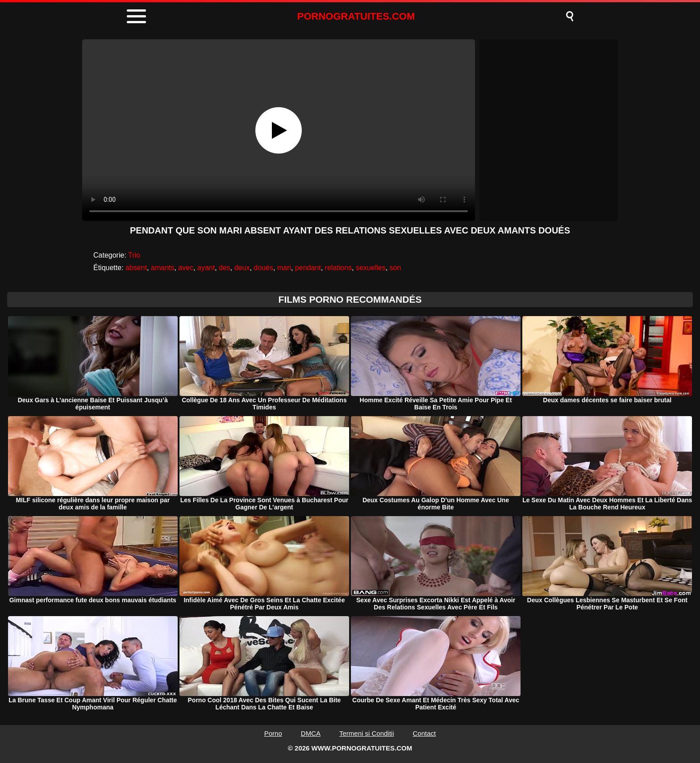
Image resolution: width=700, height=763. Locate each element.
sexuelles (371, 268)
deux (242, 268)
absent (136, 268)
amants (162, 268)
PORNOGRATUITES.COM (356, 16)
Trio (134, 255)
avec (186, 268)
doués (263, 268)
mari (284, 268)
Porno (273, 733)
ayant (206, 268)
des (225, 268)
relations (338, 268)
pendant (308, 268)
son (396, 268)
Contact (425, 733)
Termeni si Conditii (367, 733)
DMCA (311, 733)
